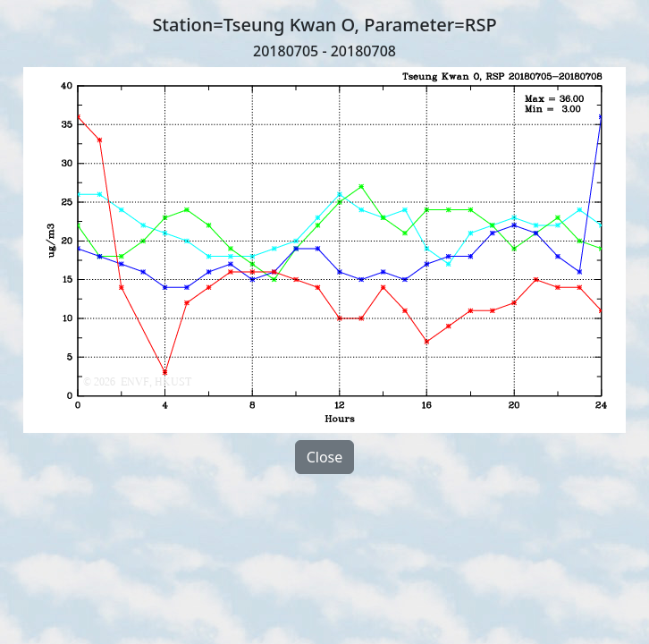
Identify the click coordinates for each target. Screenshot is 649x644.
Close (325, 457)
